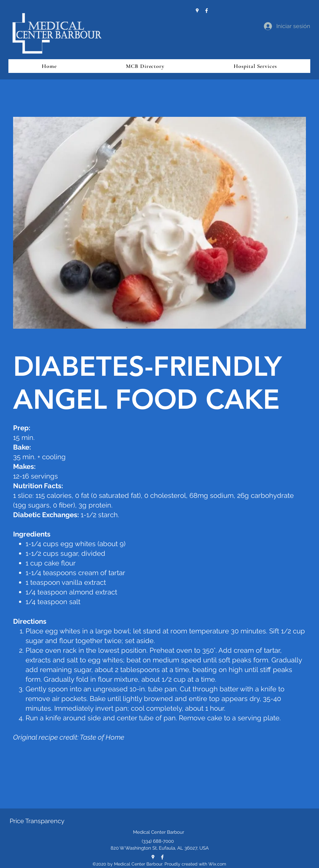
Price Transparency (37, 821)
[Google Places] (197, 11)
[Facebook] (207, 11)
